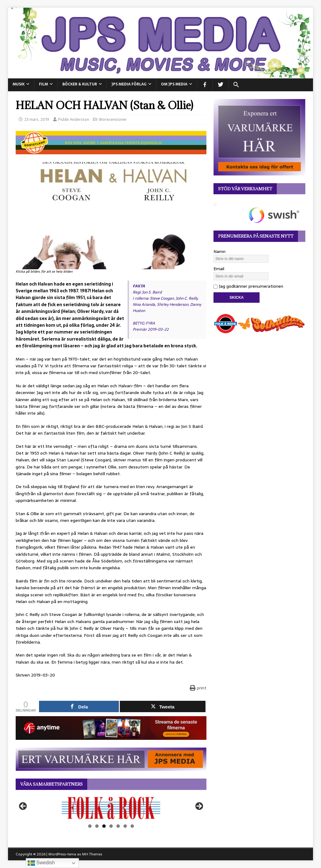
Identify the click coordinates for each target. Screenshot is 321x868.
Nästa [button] (199, 807)
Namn (219, 251)
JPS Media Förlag (129, 84)
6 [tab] (125, 826)
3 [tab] (104, 826)
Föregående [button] (23, 807)
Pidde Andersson (74, 119)
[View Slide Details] (111, 808)
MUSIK (19, 84)
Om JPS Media (174, 84)
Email (219, 269)
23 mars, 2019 (37, 119)
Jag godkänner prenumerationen (248, 286)
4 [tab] (111, 826)
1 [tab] (90, 826)
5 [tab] (118, 826)
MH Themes (92, 854)
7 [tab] (132, 826)
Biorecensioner (113, 119)
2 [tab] (97, 826)
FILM (43, 84)
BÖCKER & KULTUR (80, 84)
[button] (236, 85)
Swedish (41, 863)
